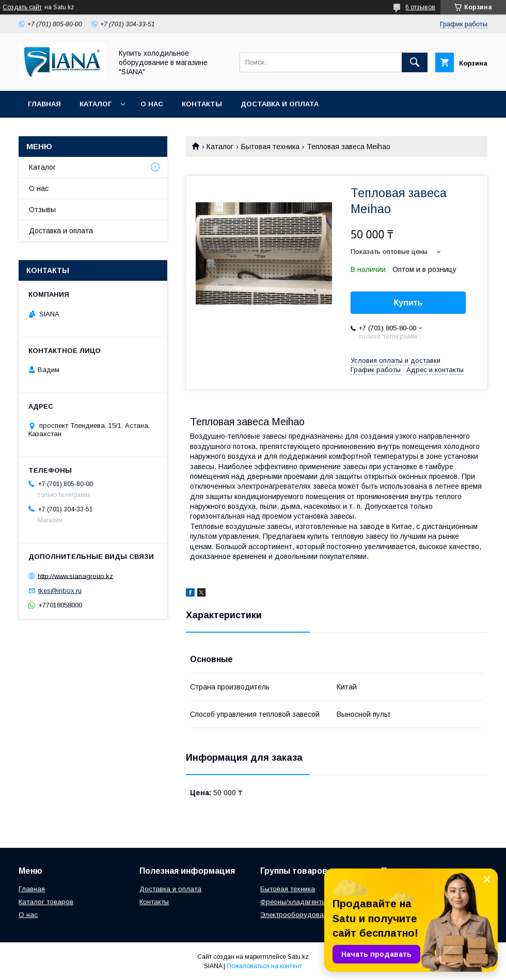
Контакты (202, 104)
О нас (152, 104)
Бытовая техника (270, 147)
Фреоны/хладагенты (293, 902)
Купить (408, 303)
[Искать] (415, 62)
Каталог (96, 104)
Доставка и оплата (280, 104)
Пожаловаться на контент (264, 966)
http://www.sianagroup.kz (75, 576)
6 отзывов (420, 7)
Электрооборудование (297, 915)
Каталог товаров (46, 902)
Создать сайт (22, 7)
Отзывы (42, 210)
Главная (44, 104)
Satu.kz (298, 957)
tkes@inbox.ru (60, 591)
